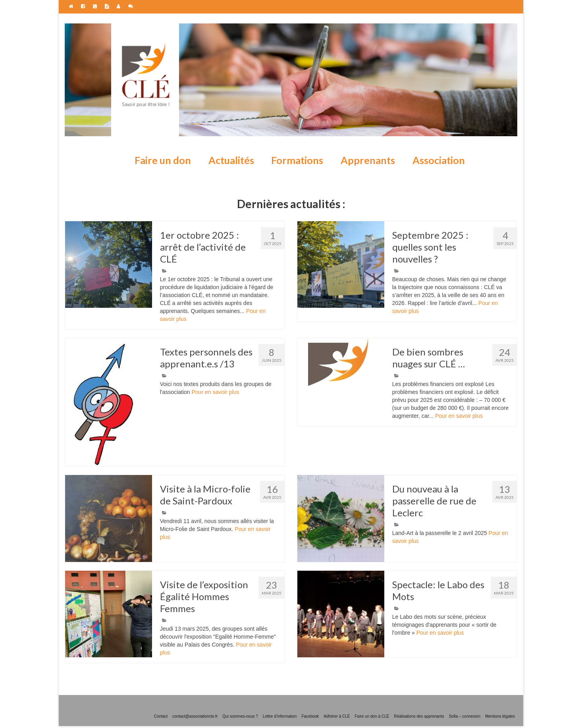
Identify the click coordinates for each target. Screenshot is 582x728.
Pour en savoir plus (215, 392)
